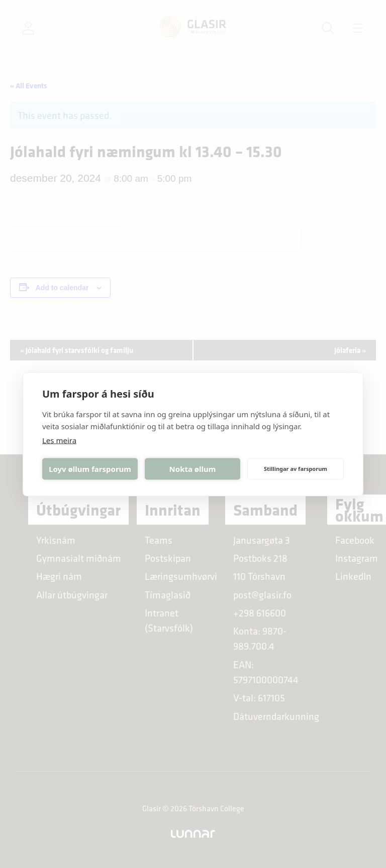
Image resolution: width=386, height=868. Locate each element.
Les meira (59, 440)
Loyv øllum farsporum (90, 469)
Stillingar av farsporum (296, 469)
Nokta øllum (193, 469)
